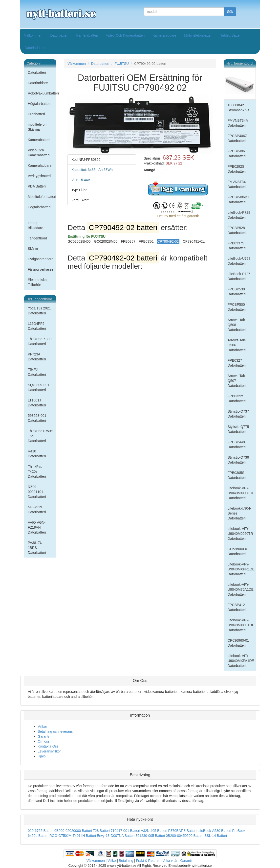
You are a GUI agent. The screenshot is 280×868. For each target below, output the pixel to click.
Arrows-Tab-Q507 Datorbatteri (237, 381)
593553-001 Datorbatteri (37, 418)
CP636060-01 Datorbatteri (238, 551)
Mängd (150, 170)
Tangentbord (38, 238)
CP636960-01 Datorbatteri (238, 643)
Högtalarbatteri (39, 104)
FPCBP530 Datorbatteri (237, 292)
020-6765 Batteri (41, 831)
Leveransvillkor (49, 751)
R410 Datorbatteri (37, 454)
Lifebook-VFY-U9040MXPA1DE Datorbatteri (241, 661)
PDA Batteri (37, 186)
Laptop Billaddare (36, 225)
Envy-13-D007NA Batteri (116, 836)
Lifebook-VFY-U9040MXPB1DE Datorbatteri (241, 625)
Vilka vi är (170, 861)
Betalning (126, 861)
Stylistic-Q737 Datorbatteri (238, 414)
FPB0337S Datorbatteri (237, 246)
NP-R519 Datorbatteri (37, 510)
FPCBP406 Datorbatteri (237, 154)
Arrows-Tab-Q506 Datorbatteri (237, 345)
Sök (230, 12)
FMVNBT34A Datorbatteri (238, 123)
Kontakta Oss (48, 746)
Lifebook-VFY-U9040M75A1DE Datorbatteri (241, 589)
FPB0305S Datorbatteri (237, 475)
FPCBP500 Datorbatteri (237, 307)
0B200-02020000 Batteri (73, 831)
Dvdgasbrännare (41, 259)
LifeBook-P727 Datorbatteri (239, 276)
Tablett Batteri (231, 35)
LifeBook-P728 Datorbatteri (239, 215)
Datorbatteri (59, 35)
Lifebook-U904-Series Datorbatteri (239, 513)
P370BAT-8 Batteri (182, 831)
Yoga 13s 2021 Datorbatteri (39, 311)
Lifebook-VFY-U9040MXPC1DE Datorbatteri (241, 493)
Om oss (44, 741)
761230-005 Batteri (150, 836)
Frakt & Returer (148, 861)
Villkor (43, 727)
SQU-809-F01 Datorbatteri (39, 387)
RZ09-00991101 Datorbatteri (37, 492)
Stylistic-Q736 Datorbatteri (238, 460)
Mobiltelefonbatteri (198, 35)
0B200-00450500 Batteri (185, 836)
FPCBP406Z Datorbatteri (237, 138)
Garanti (43, 736)
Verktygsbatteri (39, 176)
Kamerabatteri (87, 35)
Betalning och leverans (55, 731)
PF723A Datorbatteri (37, 357)
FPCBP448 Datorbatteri (237, 445)
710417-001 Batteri (125, 831)
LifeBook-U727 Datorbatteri (239, 261)
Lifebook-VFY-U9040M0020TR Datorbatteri (240, 534)
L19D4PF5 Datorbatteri (37, 326)
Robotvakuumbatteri (42, 93)
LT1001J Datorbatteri (37, 403)
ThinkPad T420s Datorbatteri (37, 471)
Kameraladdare (164, 35)
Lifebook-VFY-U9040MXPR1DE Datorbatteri (241, 569)
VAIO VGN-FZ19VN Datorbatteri (37, 527)
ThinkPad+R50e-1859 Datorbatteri (41, 436)
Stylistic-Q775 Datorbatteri (238, 429)
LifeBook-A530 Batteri (214, 831)
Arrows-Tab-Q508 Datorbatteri (237, 325)
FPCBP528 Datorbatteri (237, 230)
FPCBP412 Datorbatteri (237, 607)
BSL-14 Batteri (216, 836)
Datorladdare (35, 48)
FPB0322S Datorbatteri (237, 399)
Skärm (33, 249)
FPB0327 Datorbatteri (237, 363)
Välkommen (33, 35)
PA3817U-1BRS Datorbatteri (37, 548)
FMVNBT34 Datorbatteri (237, 184)
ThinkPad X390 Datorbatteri (40, 341)
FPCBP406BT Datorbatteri (238, 200)
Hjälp (42, 756)
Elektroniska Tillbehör (37, 282)
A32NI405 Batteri (154, 831)
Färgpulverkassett (42, 269)
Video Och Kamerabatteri (125, 35)
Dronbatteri (36, 114)
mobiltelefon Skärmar (37, 127)
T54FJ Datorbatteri (37, 372)
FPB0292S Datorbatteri (237, 169)
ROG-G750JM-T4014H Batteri (73, 836)
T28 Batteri (101, 831)
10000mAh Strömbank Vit (238, 108)
